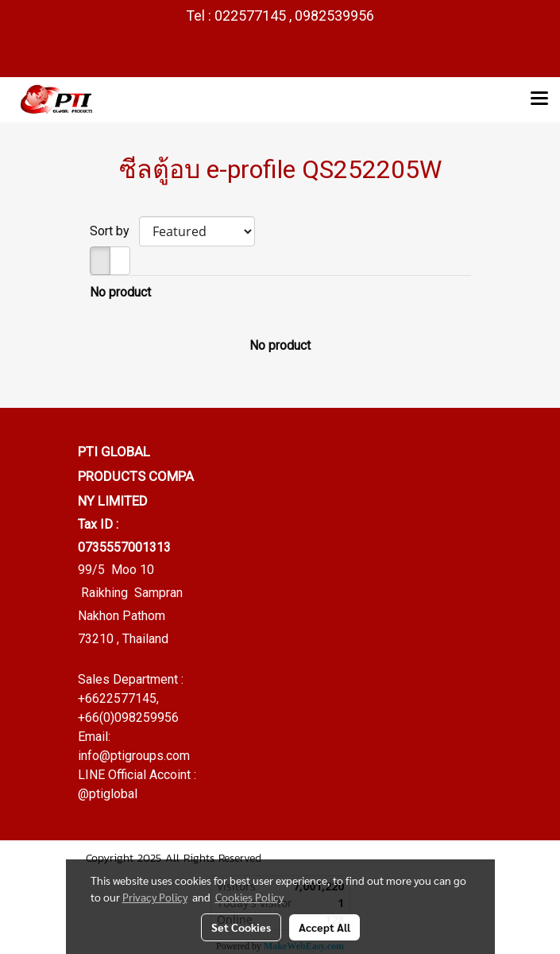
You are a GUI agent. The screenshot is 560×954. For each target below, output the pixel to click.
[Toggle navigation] (539, 99)
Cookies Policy (249, 897)
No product (120, 292)
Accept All (324, 927)
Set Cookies (241, 927)
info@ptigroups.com (134, 756)
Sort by (114, 231)
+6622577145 (117, 698)
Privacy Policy (155, 897)
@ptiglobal (108, 794)
